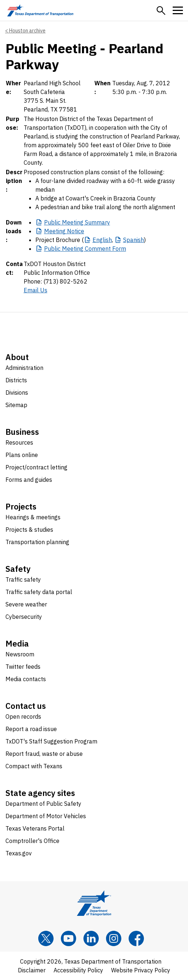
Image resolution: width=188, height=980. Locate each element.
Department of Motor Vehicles (46, 816)
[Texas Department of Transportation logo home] (40, 10)
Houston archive (27, 31)
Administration (24, 368)
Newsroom (20, 654)
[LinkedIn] (91, 938)
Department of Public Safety (43, 804)
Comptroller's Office (32, 841)
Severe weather (26, 604)
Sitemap (16, 405)
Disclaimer (32, 970)
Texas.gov (19, 853)
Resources (19, 442)
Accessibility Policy (78, 970)
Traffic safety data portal (39, 592)
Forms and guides (29, 480)
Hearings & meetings (33, 517)
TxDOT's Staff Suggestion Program (51, 741)
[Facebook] (136, 938)
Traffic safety (23, 579)
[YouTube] (68, 938)
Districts (16, 380)
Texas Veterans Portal (35, 828)
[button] (161, 11)
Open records (23, 717)
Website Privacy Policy (141, 970)
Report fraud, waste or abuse (44, 754)
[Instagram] (114, 938)
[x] (46, 938)
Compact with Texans (34, 766)
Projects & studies (29, 530)
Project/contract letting (36, 467)
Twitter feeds (23, 667)
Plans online (22, 455)
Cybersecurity (24, 617)
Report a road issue (31, 729)
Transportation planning (37, 542)
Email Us (36, 290)
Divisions (17, 393)
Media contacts (26, 679)
